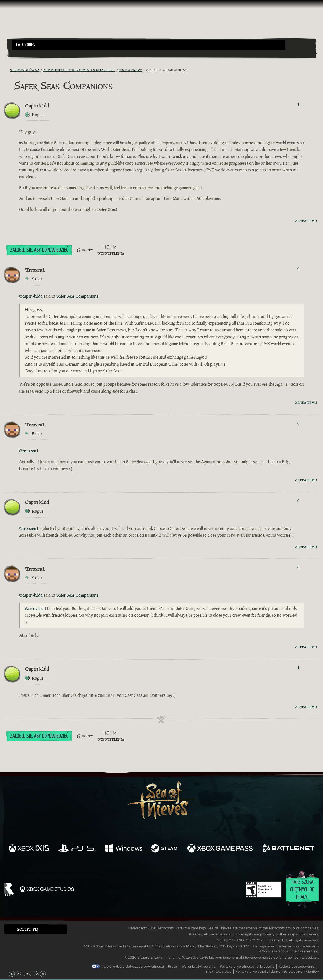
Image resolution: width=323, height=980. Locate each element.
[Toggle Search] (24, 54)
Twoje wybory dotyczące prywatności (133, 966)
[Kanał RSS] (7, 70)
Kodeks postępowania (297, 966)
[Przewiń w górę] (18, 974)
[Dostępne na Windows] (124, 849)
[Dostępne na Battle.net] (288, 849)
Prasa (173, 966)
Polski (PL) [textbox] (28, 929)
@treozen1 (29, 451)
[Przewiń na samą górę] (12, 974)
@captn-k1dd (31, 296)
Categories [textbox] (25, 45)
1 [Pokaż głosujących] (298, 104)
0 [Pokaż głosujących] (298, 269)
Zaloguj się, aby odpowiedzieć (39, 250)
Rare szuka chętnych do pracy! (302, 890)
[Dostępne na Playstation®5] (77, 849)
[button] (149, 45)
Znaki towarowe (219, 971)
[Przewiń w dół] (36, 974)
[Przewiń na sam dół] (43, 974)
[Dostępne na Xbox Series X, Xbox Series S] (29, 849)
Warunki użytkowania (198, 966)
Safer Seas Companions (77, 296)
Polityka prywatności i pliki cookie (247, 966)
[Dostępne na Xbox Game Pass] (220, 849)
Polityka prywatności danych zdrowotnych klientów (277, 971)
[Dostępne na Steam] (165, 849)
